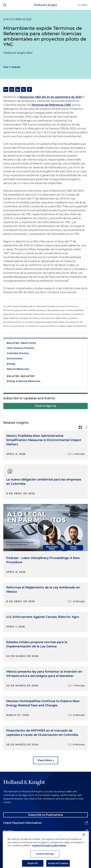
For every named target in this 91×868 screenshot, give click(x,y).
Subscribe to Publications (45, 815)
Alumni (8, 831)
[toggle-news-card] (80, 427)
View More (45, 760)
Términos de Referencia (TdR (51, 105)
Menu (84, 5)
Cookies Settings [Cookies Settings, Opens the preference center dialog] (45, 863)
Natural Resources (18, 369)
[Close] (84, 844)
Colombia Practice (18, 353)
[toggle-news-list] (86, 427)
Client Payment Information (22, 823)
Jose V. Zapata (12, 67)
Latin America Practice (20, 348)
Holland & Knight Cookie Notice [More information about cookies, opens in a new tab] (49, 855)
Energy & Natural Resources (24, 381)
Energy (11, 364)
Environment (15, 359)
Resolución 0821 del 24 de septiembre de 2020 (51, 97)
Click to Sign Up (45, 406)
